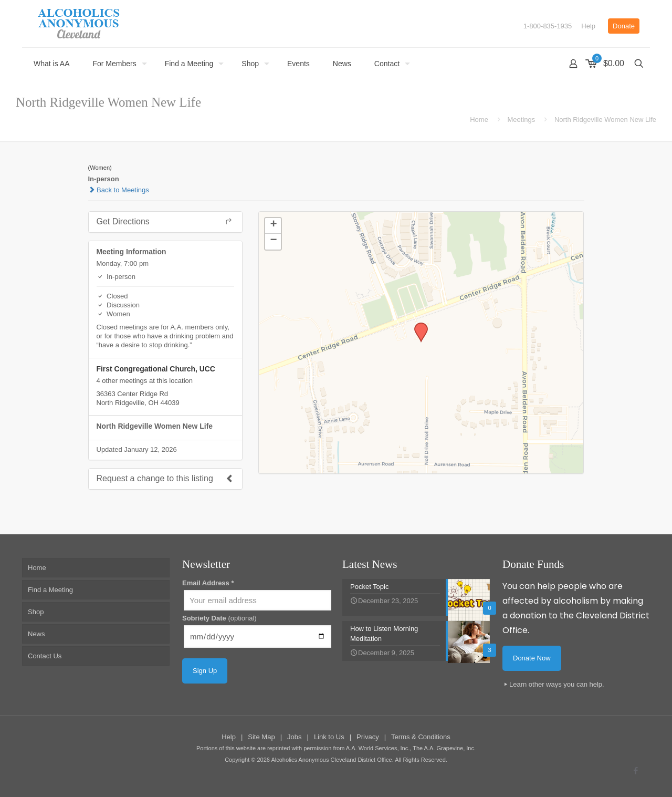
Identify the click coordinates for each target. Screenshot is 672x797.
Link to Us (329, 737)
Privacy (368, 737)
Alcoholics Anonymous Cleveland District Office (331, 760)
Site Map (261, 737)
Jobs (294, 737)
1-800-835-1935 (548, 26)
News (36, 634)
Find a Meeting (50, 590)
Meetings (522, 120)
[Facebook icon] (636, 770)
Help (588, 26)
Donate (624, 26)
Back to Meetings (119, 190)
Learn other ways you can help (556, 684)
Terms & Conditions (421, 737)
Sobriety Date (219, 618)
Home (479, 120)
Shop (36, 612)
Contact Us (45, 656)
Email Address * (208, 583)
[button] (417, 326)
